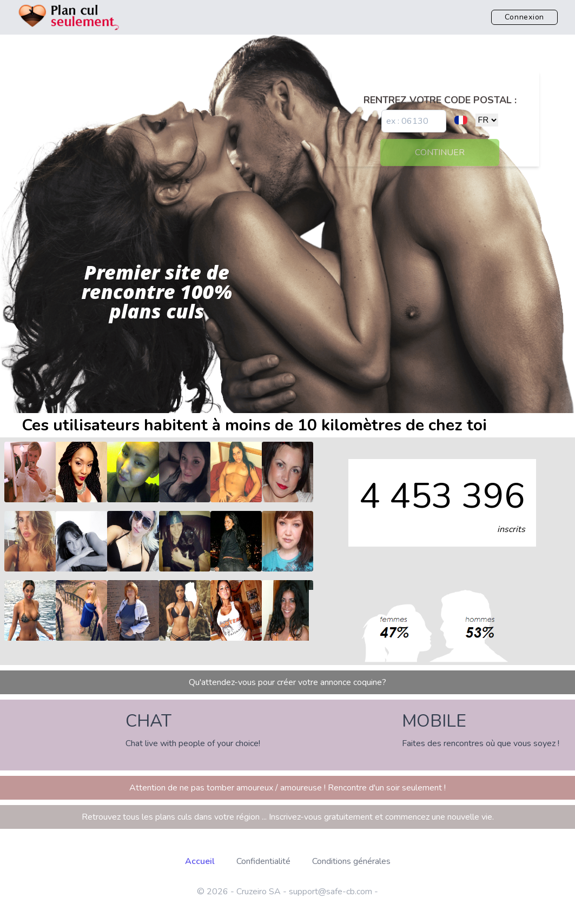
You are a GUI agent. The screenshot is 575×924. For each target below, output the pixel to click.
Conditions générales (351, 861)
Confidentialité (263, 861)
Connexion (524, 17)
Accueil (200, 861)
